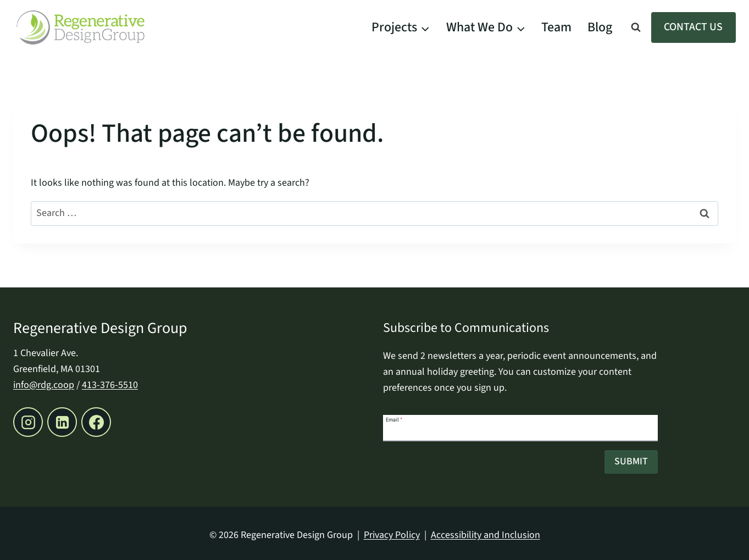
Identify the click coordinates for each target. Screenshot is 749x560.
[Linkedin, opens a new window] (62, 422)
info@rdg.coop (44, 385)
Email (394, 419)
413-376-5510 (110, 385)
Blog (600, 27)
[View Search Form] (636, 27)
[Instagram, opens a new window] (28, 422)
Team (556, 27)
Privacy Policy (392, 535)
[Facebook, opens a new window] (96, 422)
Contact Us (693, 27)
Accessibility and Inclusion (486, 535)
